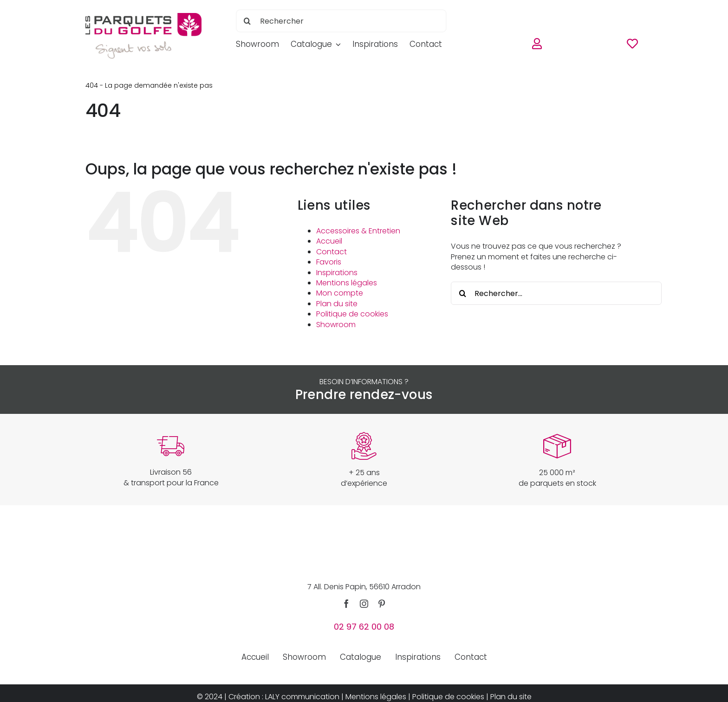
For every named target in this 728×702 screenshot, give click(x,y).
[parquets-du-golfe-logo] (143, 16)
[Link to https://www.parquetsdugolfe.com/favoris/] (632, 46)
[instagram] (364, 604)
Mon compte (340, 293)
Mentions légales (347, 283)
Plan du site (337, 304)
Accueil (329, 241)
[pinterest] (382, 604)
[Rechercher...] (556, 293)
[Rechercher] (341, 21)
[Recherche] (247, 21)
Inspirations (337, 273)
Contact (331, 252)
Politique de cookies (352, 314)
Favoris (329, 262)
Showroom (336, 325)
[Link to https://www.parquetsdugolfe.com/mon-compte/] (537, 46)
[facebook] (346, 604)
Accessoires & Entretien (358, 231)
